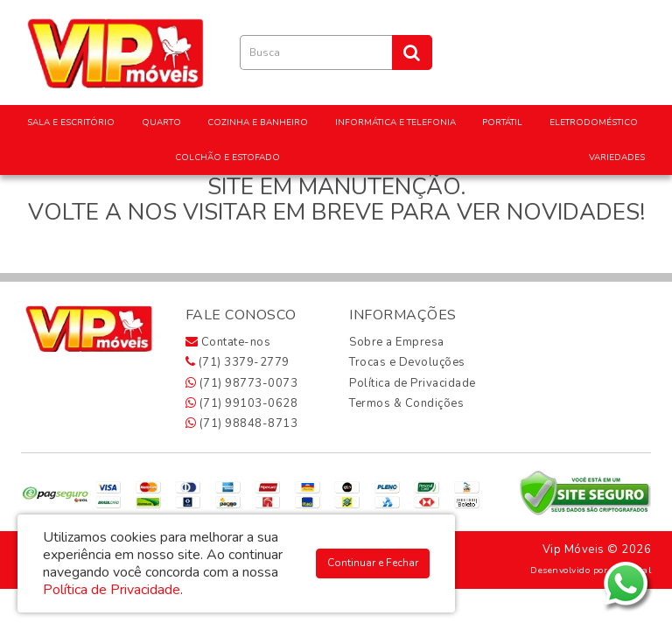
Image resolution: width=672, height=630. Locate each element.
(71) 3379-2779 (238, 362)
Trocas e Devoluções (407, 362)
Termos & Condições (406, 403)
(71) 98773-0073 (242, 383)
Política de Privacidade (413, 383)
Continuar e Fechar (373, 563)
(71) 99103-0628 (242, 403)
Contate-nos (228, 342)
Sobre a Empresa (397, 342)
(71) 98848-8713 (242, 423)
